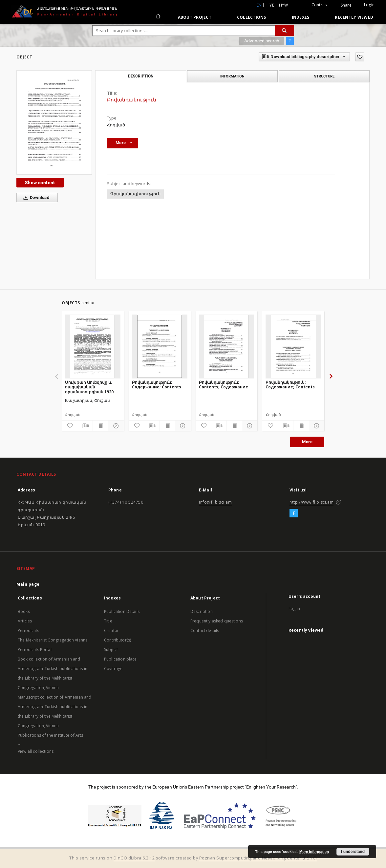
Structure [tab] (324, 76)
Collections (252, 17)
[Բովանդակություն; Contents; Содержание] (227, 346)
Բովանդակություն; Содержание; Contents (157, 385)
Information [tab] (232, 76)
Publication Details (122, 611)
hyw (284, 5)
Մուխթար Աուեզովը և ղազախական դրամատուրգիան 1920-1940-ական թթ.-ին (90, 387)
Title (108, 621)
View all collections (36, 751)
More (307, 442)
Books (24, 611)
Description (202, 611)
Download (35, 198)
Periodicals (28, 630)
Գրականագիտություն (135, 194)
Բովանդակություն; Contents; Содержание (224, 385)
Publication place (120, 659)
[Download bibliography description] (85, 426)
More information (314, 852)
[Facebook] (294, 513)
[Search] (285, 31)
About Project (195, 17)
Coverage (113, 669)
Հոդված (116, 125)
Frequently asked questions (217, 621)
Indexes (301, 17)
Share (346, 5)
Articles (25, 621)
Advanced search (262, 41)
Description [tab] (141, 76)
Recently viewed (354, 17)
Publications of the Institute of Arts (51, 735)
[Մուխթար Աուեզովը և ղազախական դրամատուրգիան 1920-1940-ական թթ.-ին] (93, 346)
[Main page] (158, 17)
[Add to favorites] (360, 57)
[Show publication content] (100, 426)
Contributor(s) (118, 640)
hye (270, 5)
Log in (294, 608)
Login (369, 5)
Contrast (320, 5)
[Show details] (115, 426)
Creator (111, 630)
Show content (40, 183)
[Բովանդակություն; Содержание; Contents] (160, 346)
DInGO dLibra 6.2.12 (134, 858)
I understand (353, 852)
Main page (28, 584)
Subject (111, 650)
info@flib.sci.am (215, 502)
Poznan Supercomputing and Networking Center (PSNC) (258, 858)
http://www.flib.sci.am (311, 502)
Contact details (205, 630)
